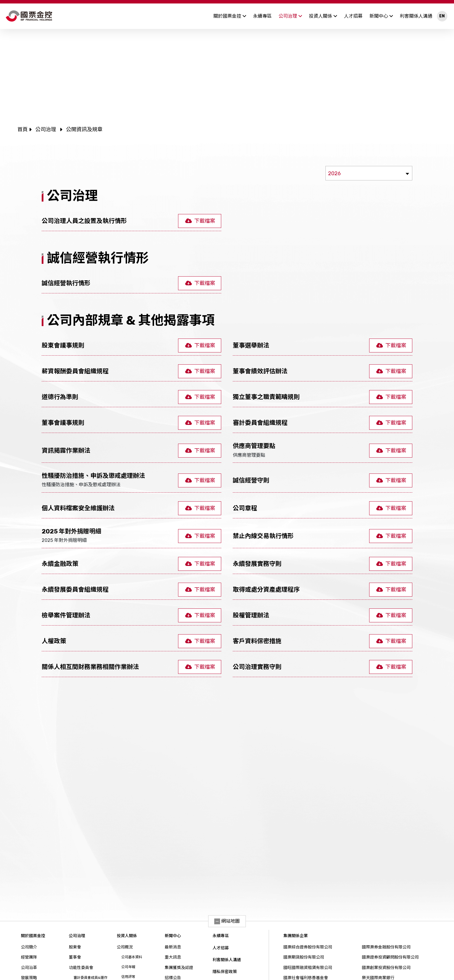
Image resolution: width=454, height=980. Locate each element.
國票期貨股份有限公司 (304, 957)
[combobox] (369, 173)
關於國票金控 (230, 16)
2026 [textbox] (334, 173)
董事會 (75, 957)
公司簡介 (29, 947)
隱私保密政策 (225, 972)
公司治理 (290, 16)
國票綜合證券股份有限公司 (308, 947)
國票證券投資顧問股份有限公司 (390, 957)
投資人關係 (323, 16)
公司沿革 (29, 968)
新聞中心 (381, 16)
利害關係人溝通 (416, 16)
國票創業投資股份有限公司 (386, 968)
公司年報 (128, 967)
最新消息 (173, 947)
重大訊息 (173, 957)
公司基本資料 (132, 957)
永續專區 (262, 16)
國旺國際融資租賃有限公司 (308, 968)
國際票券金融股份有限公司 (386, 947)
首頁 (23, 129)
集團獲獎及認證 (179, 968)
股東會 (75, 947)
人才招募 (353, 16)
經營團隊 (29, 957)
